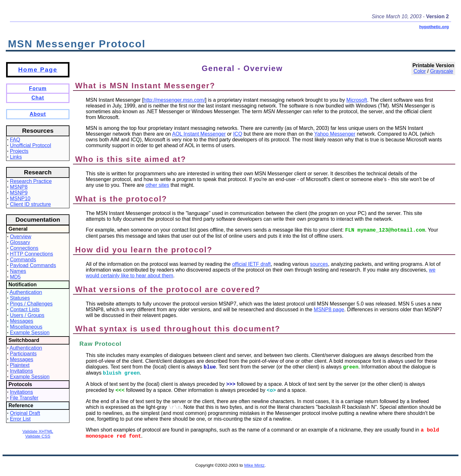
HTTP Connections (32, 254)
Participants (23, 354)
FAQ (15, 140)
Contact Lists (25, 309)
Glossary (20, 242)
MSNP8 (19, 187)
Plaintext (20, 365)
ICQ (238, 134)
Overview (21, 237)
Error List (20, 419)
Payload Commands (33, 265)
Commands (23, 260)
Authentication (26, 292)
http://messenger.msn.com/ (174, 100)
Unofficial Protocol (31, 145)
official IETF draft (251, 264)
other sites (157, 185)
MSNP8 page (329, 309)
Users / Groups (27, 315)
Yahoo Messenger (335, 134)
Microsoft (357, 100)
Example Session (30, 333)
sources (319, 264)
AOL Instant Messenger (199, 134)
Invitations (21, 371)
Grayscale (441, 71)
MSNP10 (20, 198)
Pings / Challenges (31, 304)
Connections (24, 248)
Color (420, 71)
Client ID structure (30, 204)
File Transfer (24, 398)
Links (16, 157)
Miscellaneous (26, 327)
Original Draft (25, 413)
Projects (19, 151)
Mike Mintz (255, 465)
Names (18, 271)
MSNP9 (19, 193)
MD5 (15, 277)
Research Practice (31, 181)
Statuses (20, 298)
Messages (22, 321)
